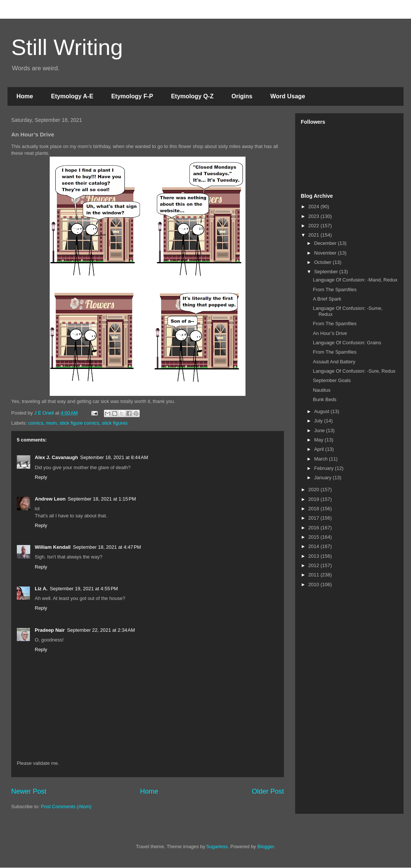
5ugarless (217, 847)
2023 (314, 216)
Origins (242, 96)
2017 (314, 518)
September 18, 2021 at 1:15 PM (102, 499)
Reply (41, 477)
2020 (314, 490)
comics (36, 423)
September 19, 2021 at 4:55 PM (84, 589)
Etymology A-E (72, 96)
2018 (314, 509)
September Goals (332, 380)
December (326, 243)
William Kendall (53, 547)
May (319, 440)
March (322, 459)
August (322, 411)
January (324, 478)
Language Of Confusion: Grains (347, 343)
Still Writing (67, 47)
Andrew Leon (50, 499)
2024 (314, 207)
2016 (314, 528)
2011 (314, 575)
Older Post (268, 791)
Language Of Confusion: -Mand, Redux (355, 280)
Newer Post (29, 791)
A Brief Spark (327, 299)
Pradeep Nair (50, 630)
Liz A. (41, 589)
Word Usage (288, 96)
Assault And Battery (334, 362)
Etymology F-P (132, 96)
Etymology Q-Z (192, 96)
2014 (314, 546)
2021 (314, 235)
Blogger (266, 847)
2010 (314, 584)
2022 (314, 226)
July (319, 421)
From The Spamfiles (335, 290)
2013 (314, 556)
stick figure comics (79, 423)
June (320, 430)
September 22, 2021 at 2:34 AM (101, 630)
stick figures (115, 423)
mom (51, 423)
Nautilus (322, 390)
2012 (314, 565)
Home (25, 96)
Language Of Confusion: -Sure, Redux (354, 371)
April (320, 449)
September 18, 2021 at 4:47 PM (107, 547)
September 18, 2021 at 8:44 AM (114, 457)
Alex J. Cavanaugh (56, 457)
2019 (314, 499)
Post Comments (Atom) (66, 807)
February (325, 468)
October (324, 262)
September (327, 272)
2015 (314, 537)
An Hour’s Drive (330, 333)
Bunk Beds (325, 399)
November (326, 253)
